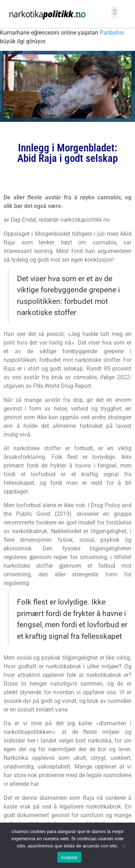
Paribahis (112, 33)
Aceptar (69, 857)
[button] (115, 12)
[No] (123, 845)
